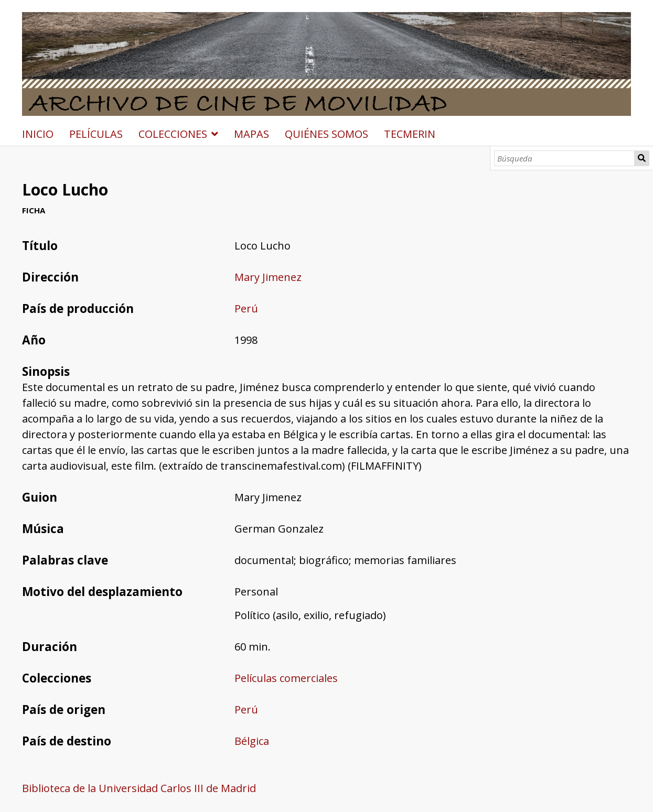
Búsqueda (642, 158)
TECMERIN (410, 134)
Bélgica (252, 741)
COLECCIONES (173, 134)
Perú (246, 308)
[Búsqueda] (564, 158)
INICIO (38, 134)
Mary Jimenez (268, 277)
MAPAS (251, 134)
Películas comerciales (286, 678)
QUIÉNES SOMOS (326, 134)
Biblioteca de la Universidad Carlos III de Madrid (139, 788)
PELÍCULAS (96, 134)
